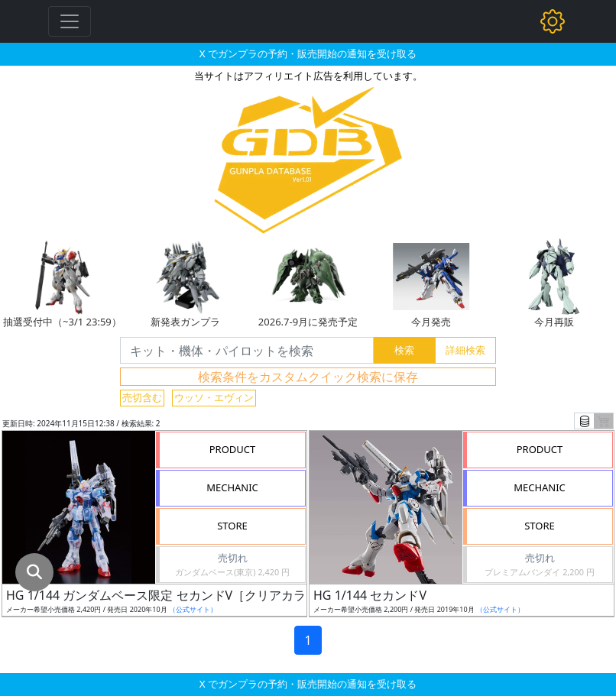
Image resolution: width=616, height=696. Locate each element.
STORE (232, 526)
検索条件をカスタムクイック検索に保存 (308, 377)
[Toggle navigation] (70, 21)
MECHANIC (232, 487)
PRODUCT (233, 449)
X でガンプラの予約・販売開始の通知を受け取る (308, 53)
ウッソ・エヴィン (214, 397)
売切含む (142, 397)
